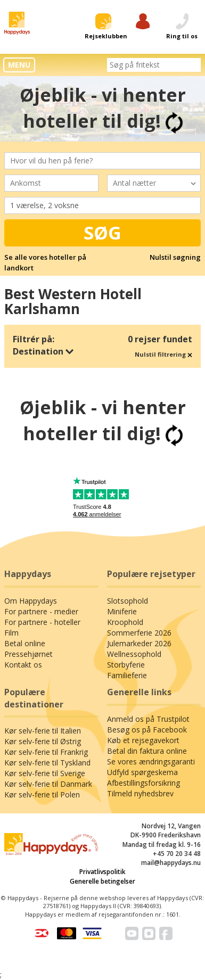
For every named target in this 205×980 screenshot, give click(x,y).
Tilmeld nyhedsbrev (140, 793)
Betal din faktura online (147, 751)
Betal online (25, 643)
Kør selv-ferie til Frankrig (46, 752)
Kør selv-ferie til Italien (43, 731)
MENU (19, 65)
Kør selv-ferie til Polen (42, 794)
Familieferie (127, 675)
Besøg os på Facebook (147, 730)
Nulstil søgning (175, 257)
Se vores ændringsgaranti (151, 761)
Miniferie (122, 611)
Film (11, 633)
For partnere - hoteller (42, 622)
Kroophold (125, 622)
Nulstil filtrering (163, 354)
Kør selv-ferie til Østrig (43, 741)
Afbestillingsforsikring (143, 783)
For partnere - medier (41, 611)
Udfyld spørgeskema (142, 772)
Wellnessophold (134, 654)
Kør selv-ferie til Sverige (45, 773)
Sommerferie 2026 (139, 633)
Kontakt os (23, 665)
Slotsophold (128, 601)
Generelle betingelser (102, 881)
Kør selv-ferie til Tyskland (47, 763)
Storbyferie (126, 665)
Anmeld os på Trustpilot (148, 719)
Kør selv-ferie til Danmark (48, 784)
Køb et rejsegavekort (143, 740)
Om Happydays (31, 601)
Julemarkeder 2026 (139, 643)
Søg (102, 233)
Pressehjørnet (28, 654)
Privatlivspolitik (102, 872)
